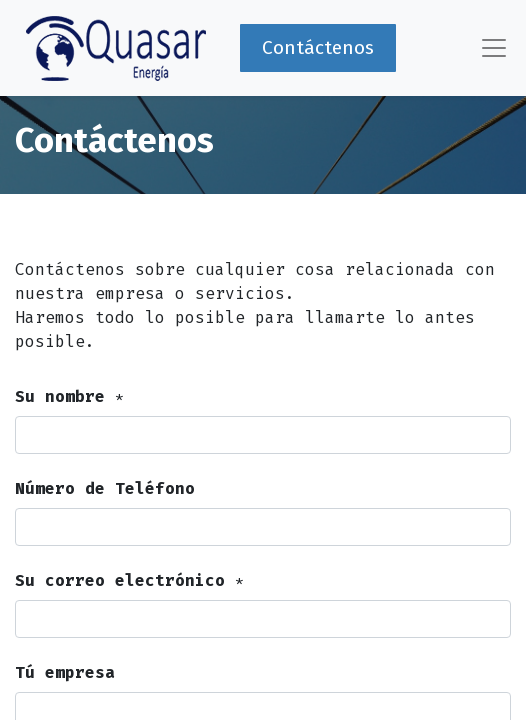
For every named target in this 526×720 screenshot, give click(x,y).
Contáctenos (318, 47)
